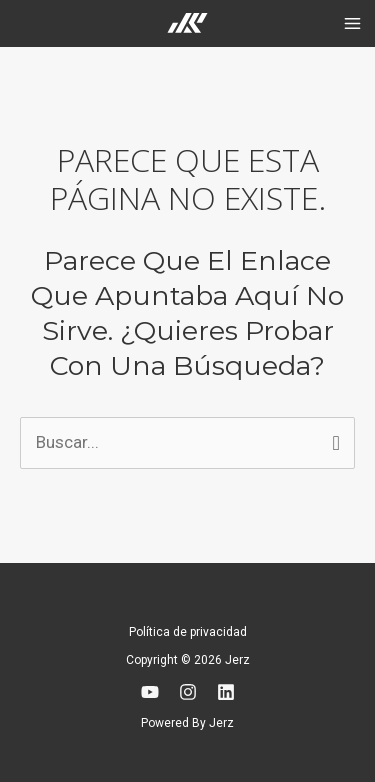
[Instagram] (188, 692)
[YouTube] (150, 692)
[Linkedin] (226, 692)
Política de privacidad (188, 632)
